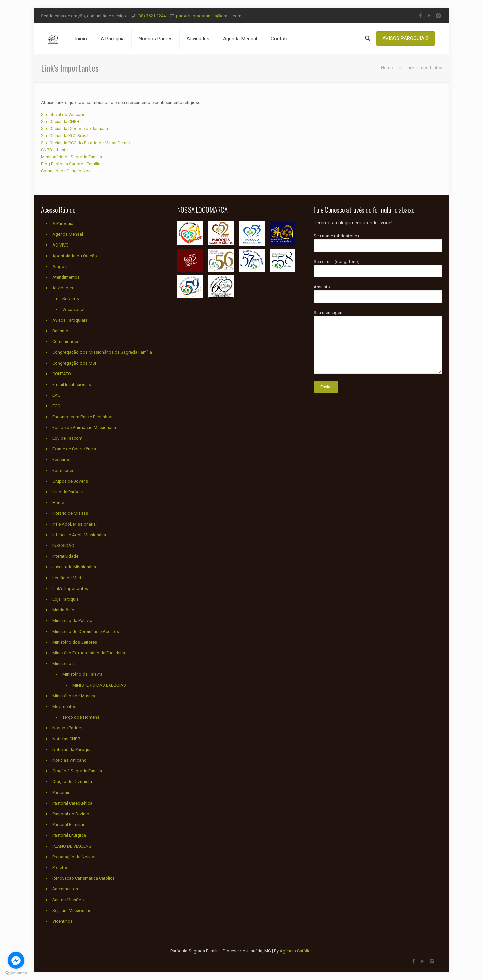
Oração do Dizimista (72, 782)
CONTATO (62, 374)
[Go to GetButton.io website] (16, 973)
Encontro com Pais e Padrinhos (82, 417)
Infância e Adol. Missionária (79, 535)
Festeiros (61, 460)
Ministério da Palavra (72, 621)
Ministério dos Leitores (75, 642)
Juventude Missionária (74, 567)
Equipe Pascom (67, 438)
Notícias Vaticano (69, 760)
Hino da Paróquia (69, 492)
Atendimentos (66, 277)
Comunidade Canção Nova (67, 171)
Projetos (60, 867)
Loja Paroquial (66, 599)
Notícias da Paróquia (72, 749)
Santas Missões (68, 900)
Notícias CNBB (66, 739)
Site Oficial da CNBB (60, 122)
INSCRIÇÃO (63, 546)
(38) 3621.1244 (151, 16)
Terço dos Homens (81, 717)
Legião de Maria (68, 578)
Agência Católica (296, 951)
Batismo (60, 331)
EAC (56, 395)
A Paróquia (63, 224)
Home (387, 68)
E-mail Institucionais (72, 385)
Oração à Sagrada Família (77, 771)
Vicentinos (63, 921)
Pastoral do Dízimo (71, 814)
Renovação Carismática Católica (84, 878)
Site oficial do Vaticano (63, 115)
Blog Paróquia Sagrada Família (71, 164)
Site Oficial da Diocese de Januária (74, 129)
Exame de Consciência (74, 449)
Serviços (71, 299)
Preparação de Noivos (74, 857)
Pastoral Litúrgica (69, 835)
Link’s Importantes (70, 588)
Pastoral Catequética (72, 803)
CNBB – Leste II (56, 150)
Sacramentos (65, 889)
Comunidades (66, 342)
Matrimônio (63, 610)
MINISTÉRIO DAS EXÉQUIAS (99, 685)
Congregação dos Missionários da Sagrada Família (102, 352)
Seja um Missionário (72, 910)
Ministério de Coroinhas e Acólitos (86, 631)
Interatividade (65, 556)
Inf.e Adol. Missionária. (74, 524)
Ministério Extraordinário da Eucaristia (89, 653)
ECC (56, 406)
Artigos (60, 266)
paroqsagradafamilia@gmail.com (209, 16)
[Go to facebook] (16, 960)
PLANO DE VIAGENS (72, 846)
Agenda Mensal (68, 234)
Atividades (63, 288)
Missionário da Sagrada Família (71, 157)
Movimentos (64, 706)
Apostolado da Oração (75, 256)
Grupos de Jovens (70, 481)
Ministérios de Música (74, 696)
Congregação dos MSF (75, 363)
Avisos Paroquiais (70, 320)
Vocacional (73, 309)
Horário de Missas (70, 513)
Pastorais (61, 792)
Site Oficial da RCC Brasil (65, 136)
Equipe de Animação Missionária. (85, 427)
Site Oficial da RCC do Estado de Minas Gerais (85, 143)
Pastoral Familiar (68, 825)
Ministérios (63, 664)
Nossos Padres (67, 728)
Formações (63, 470)
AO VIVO (61, 245)
